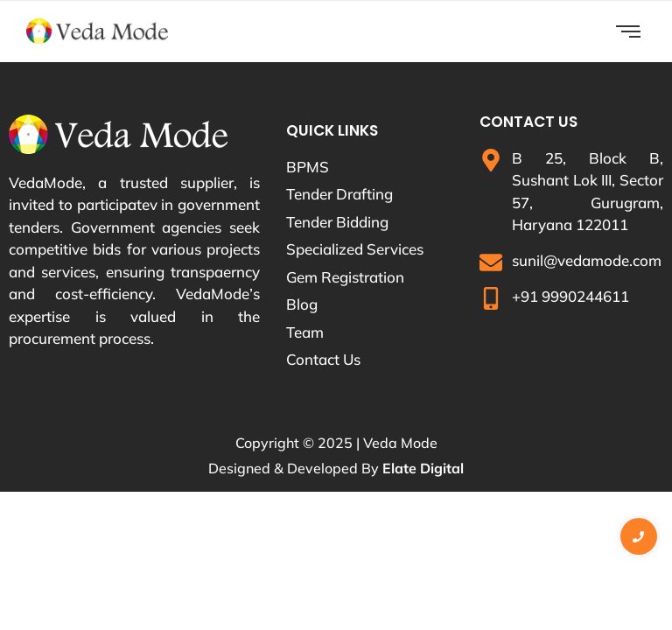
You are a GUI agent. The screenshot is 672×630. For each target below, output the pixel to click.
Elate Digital (423, 468)
